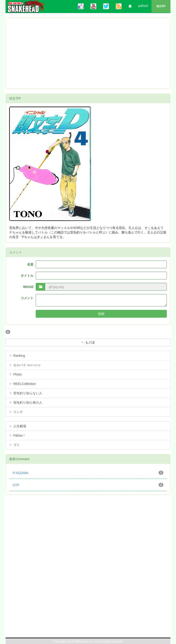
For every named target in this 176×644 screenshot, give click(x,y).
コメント (27, 298)
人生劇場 (21, 426)
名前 (30, 264)
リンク (20, 412)
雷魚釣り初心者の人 (29, 402)
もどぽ (88, 342)
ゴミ (18, 445)
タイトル (27, 276)
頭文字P (161, 6)
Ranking (24, 356)
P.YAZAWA (88, 473)
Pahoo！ (21, 435)
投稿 (101, 314)
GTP (88, 485)
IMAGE (28, 287)
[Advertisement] (88, 53)
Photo (19, 374)
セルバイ (25, 365)
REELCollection (26, 384)
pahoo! (143, 6)
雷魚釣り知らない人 (29, 393)
